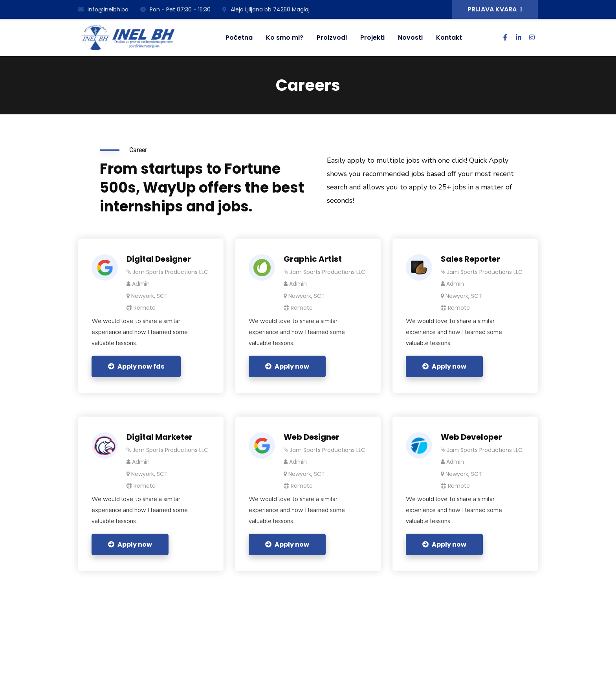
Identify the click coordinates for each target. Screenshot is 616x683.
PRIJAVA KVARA (495, 9)
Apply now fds (136, 366)
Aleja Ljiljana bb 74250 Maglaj (266, 9)
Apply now (287, 366)
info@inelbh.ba (103, 9)
